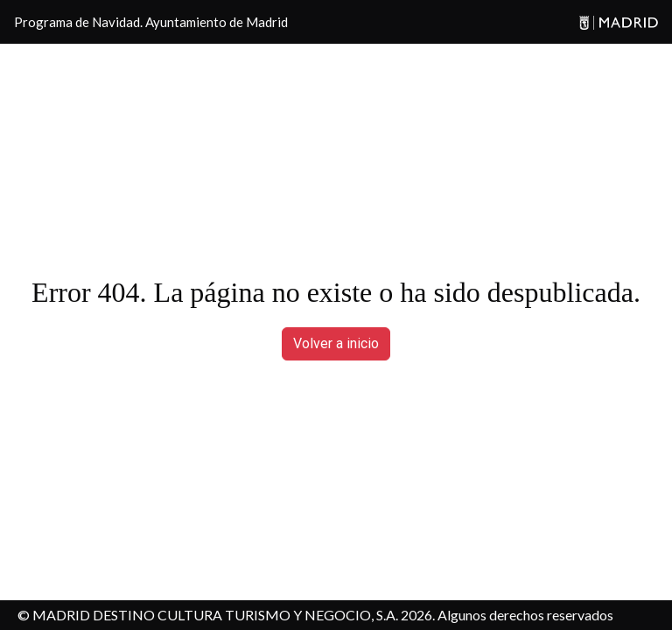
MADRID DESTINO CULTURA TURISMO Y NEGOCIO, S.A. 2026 (232, 615)
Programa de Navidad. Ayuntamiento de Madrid (151, 22)
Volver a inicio (336, 343)
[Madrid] (616, 22)
